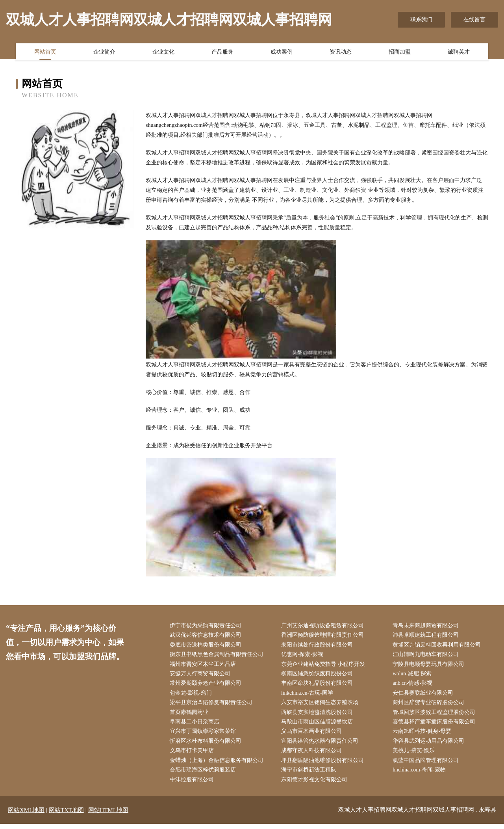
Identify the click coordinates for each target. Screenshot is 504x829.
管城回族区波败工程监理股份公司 (436, 715)
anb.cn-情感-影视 (415, 685)
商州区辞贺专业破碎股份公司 (430, 705)
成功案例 (282, 52)
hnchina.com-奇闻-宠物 (422, 775)
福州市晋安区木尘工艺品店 (204, 666)
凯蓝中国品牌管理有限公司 (428, 765)
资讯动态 (341, 52)
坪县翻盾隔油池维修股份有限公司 (324, 765)
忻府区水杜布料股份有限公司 (207, 745)
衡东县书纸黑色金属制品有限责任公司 (218, 656)
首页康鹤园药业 (191, 715)
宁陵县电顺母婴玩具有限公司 (430, 666)
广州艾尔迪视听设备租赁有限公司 (324, 626)
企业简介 (104, 52)
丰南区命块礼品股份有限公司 (319, 685)
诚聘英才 (459, 52)
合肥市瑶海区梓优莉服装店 (204, 775)
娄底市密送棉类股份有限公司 (207, 646)
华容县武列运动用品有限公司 (430, 745)
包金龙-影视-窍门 (192, 695)
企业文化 (163, 52)
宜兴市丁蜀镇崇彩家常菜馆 (204, 735)
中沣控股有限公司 (193, 785)
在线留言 (474, 20)
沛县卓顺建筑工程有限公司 (428, 636)
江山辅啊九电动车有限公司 (428, 656)
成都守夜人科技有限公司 (313, 755)
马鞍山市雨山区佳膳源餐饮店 (319, 725)
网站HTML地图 (108, 815)
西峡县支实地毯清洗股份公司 (319, 715)
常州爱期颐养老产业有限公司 (207, 685)
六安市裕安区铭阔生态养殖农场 (321, 705)
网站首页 (45, 52)
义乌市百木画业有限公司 (313, 735)
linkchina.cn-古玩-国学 (309, 695)
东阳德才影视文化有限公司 (316, 785)
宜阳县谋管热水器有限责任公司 (321, 745)
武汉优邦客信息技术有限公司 (207, 636)
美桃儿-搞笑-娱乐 (416, 755)
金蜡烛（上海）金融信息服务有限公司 (218, 765)
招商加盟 (400, 52)
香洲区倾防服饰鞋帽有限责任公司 (324, 636)
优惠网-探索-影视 (304, 656)
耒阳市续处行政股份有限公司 (319, 646)
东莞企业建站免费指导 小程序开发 (325, 666)
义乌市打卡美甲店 (193, 755)
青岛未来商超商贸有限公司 (428, 626)
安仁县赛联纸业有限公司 (425, 695)
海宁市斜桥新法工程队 (310, 775)
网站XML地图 (26, 815)
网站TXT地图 (66, 815)
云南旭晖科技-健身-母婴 (424, 735)
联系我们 (421, 20)
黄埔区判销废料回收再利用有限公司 (439, 646)
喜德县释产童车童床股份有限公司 (436, 725)
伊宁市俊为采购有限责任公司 (207, 626)
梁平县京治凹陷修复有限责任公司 (213, 705)
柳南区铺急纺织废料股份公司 (319, 676)
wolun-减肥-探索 (414, 676)
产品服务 (222, 52)
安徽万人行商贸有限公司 (202, 676)
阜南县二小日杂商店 (196, 725)
